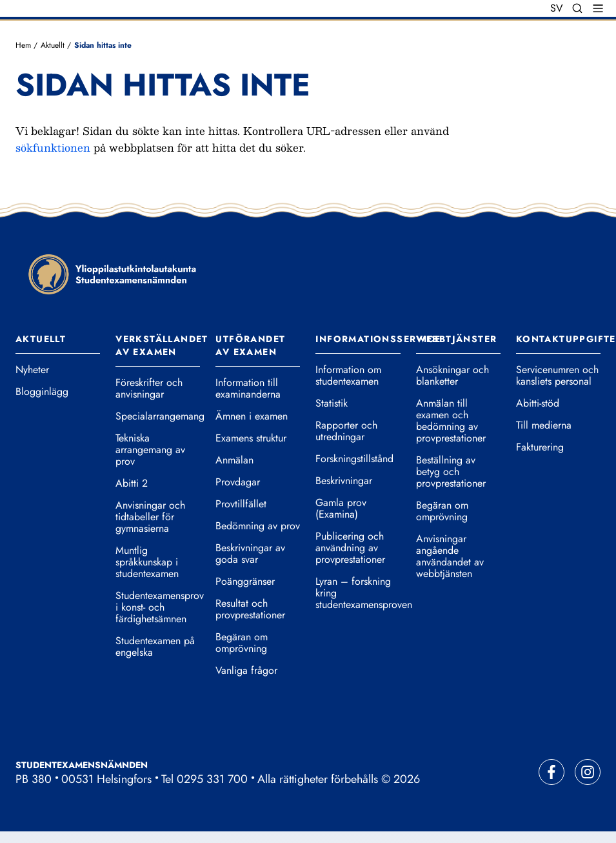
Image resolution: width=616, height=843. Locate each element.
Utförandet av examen (250, 345)
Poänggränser (245, 582)
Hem (23, 45)
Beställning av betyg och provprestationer (451, 472)
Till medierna (544, 425)
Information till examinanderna (248, 389)
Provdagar (238, 482)
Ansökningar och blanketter (452, 376)
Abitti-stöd (538, 403)
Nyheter (32, 370)
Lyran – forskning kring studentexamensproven (358, 593)
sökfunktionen (53, 147)
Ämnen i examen (252, 416)
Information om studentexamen (348, 376)
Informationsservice (378, 339)
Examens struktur (251, 438)
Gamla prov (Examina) (341, 509)
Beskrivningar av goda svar (250, 554)
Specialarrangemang (158, 416)
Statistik (332, 403)
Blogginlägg (42, 392)
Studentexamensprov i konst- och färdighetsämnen (158, 607)
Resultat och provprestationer (250, 609)
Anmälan (234, 460)
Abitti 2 (132, 483)
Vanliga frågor (246, 671)
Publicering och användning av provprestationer (350, 548)
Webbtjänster (457, 339)
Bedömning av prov (258, 526)
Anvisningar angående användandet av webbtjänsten (450, 556)
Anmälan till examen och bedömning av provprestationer (451, 421)
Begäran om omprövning (242, 643)
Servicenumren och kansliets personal (557, 376)
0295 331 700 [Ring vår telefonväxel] (212, 779)
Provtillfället (241, 504)
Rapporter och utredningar (346, 431)
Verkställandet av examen (162, 345)
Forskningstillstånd (354, 459)
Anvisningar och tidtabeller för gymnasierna (150, 517)
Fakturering (540, 447)
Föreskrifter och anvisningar (149, 389)
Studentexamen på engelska (155, 647)
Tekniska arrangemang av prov (150, 450)
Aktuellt (53, 45)
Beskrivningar (344, 481)
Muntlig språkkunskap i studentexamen (147, 562)
